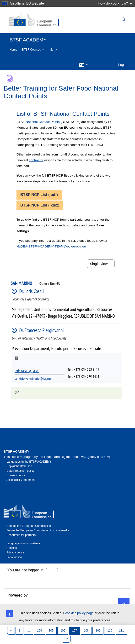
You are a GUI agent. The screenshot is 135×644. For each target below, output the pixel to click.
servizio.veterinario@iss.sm (33, 378)
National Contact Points (43, 122)
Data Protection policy (20, 471)
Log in (123, 65)
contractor (36, 160)
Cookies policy (16, 475)
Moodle (35, 595)
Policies (14, 582)
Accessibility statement (21, 480)
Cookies (12, 548)
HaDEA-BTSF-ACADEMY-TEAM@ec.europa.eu (51, 246)
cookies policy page (79, 613)
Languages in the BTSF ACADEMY (29, 462)
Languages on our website (23, 543)
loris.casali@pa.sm (27, 371)
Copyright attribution (19, 466)
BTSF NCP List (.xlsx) (40, 205)
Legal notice (14, 557)
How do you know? (115, 3)
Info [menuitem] (51, 50)
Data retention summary (28, 576)
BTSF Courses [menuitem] (31, 50)
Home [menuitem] (13, 50)
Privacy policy (15, 552)
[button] (84, 65)
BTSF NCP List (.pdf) (39, 195)
